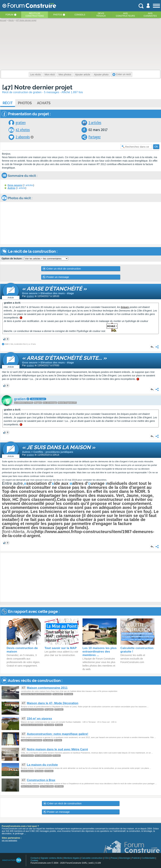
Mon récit (50, 75)
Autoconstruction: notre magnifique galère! (57, 734)
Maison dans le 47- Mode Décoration (53, 703)
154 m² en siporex (39, 719)
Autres (11, 188)
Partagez (95, 137)
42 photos (23, 130)
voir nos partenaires (9, 840)
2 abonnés (23, 137)
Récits (35, 15)
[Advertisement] (70, 577)
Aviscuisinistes (150, 15)
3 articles (95, 123)
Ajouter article (83, 75)
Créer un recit (122, 74)
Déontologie (125, 858)
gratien (21, 123)
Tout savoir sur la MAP (61, 648)
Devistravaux (101, 15)
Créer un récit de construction (62, 269)
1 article (21, 188)
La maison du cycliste (42, 765)
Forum (9, 15)
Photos (58, 15)
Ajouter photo (101, 75)
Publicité (136, 858)
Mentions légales (72, 858)
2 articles (28, 185)
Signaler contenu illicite (51, 858)
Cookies (34, 860)
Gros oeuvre (15, 185)
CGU (107, 858)
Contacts (35, 858)
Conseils (80, 15)
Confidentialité (148, 858)
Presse (114, 858)
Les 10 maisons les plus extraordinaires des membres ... (100, 652)
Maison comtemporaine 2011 (47, 688)
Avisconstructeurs (125, 15)
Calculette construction (92, 858)
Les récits (36, 75)
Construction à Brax (41, 780)
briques (125, 307)
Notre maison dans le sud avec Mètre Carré (57, 749)
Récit (8, 103)
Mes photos (65, 75)
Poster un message (56, 277)
